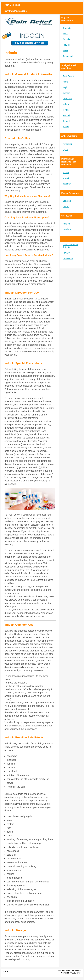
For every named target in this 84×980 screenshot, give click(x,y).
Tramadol (67, 28)
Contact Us (68, 258)
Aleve (65, 82)
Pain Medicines (12, 5)
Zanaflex (67, 201)
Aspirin (66, 87)
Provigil (66, 45)
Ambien (66, 224)
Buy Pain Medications (16, 11)
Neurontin (67, 144)
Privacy (66, 253)
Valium (66, 206)
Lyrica (66, 150)
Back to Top (9, 972)
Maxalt (66, 178)
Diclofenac (68, 99)
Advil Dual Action (71, 76)
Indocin (66, 104)
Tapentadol (68, 56)
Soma (66, 34)
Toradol (66, 121)
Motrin (66, 110)
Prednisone (68, 39)
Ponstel (66, 115)
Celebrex (67, 93)
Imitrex (66, 173)
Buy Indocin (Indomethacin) (30, 43)
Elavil (65, 50)
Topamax (67, 184)
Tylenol (66, 127)
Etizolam (67, 229)
